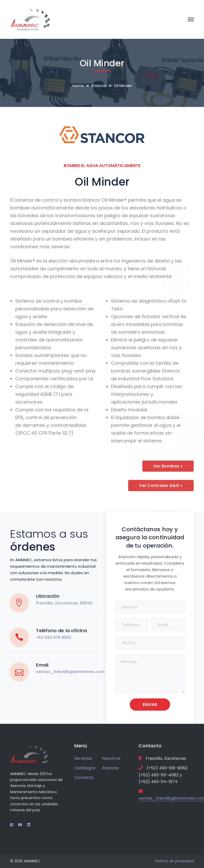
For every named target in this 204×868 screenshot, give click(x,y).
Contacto (84, 778)
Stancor (99, 86)
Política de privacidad (174, 861)
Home (78, 86)
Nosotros (111, 758)
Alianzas (110, 768)
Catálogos (85, 768)
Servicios (83, 758)
